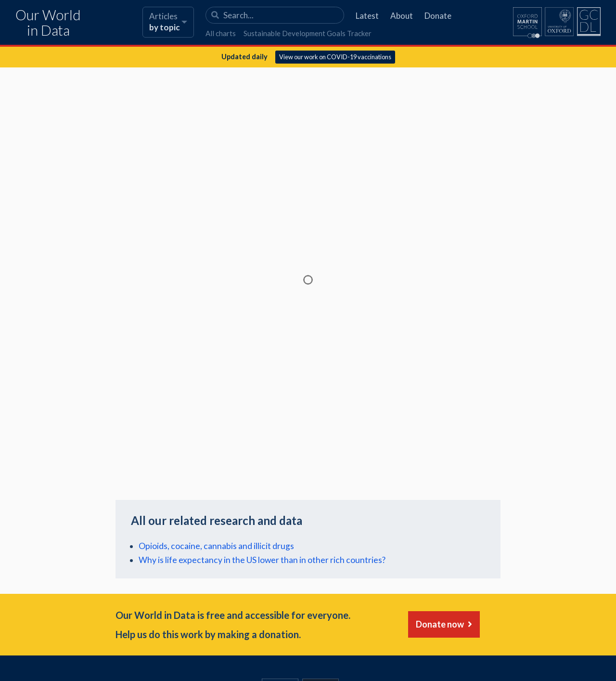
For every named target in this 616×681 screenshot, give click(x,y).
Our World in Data (48, 23)
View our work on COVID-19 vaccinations (335, 57)
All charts (221, 33)
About (402, 16)
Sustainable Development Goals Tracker (308, 33)
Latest (367, 16)
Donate (438, 16)
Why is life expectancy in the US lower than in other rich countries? (262, 560)
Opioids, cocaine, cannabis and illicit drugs (216, 546)
